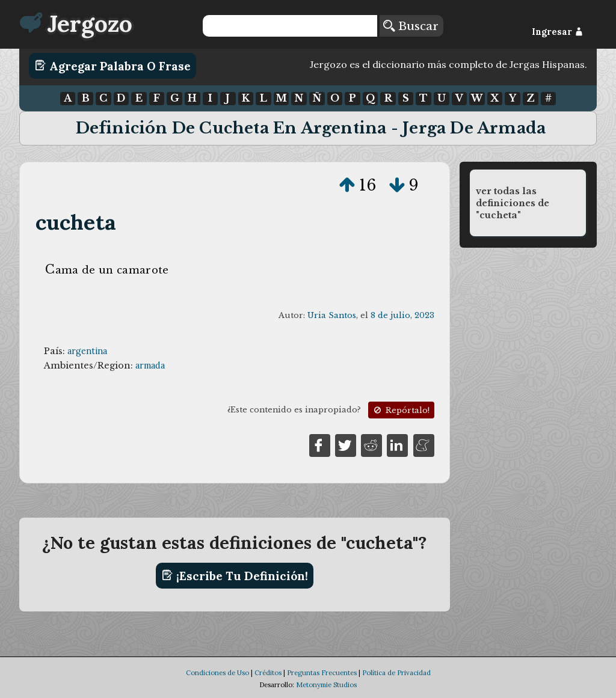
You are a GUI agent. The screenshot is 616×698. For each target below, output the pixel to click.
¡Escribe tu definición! (235, 575)
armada (150, 366)
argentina (87, 351)
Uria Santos (332, 315)
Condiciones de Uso (217, 673)
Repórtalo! (401, 410)
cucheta (76, 222)
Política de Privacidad (396, 673)
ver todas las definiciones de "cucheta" (513, 203)
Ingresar (557, 32)
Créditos (268, 673)
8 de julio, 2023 (402, 315)
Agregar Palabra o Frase (113, 66)
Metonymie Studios (326, 685)
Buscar (411, 26)
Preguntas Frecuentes (322, 673)
